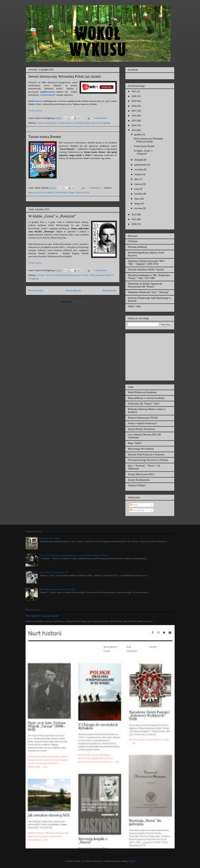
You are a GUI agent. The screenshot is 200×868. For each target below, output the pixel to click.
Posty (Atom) (78, 302)
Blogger (131, 861)
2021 (134, 91)
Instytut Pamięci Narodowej (141, 429)
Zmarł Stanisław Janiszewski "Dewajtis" (58, 589)
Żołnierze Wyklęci (137, 485)
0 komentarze (101, 118)
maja (137, 189)
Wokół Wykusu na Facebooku (142, 392)
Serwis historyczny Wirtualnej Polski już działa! (65, 76)
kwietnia (139, 194)
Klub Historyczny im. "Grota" (75, 275)
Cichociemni (50, 123)
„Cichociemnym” (48, 95)
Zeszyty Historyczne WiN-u (141, 474)
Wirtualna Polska (82, 123)
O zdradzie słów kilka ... (50, 538)
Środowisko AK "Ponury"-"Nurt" (144, 404)
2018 (134, 106)
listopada (139, 160)
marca (138, 199)
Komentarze (137, 510)
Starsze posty (110, 290)
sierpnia (138, 174)
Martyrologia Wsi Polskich (141, 449)
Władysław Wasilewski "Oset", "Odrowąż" (149, 292)
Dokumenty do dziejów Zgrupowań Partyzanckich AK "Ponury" (145, 285)
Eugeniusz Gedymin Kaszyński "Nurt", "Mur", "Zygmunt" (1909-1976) (147, 262)
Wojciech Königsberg (101, 123)
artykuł (40, 123)
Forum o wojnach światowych (142, 423)
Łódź (92, 275)
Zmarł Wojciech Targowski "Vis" (54, 572)
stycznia (139, 208)
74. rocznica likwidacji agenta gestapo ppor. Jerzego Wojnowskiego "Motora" (74, 555)
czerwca (139, 184)
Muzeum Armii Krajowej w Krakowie (146, 455)
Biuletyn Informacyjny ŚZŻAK (143, 418)
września (139, 170)
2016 (134, 116)
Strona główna (73, 290)
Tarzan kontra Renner (45, 137)
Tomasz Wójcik (82, 192)
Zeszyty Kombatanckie (139, 480)
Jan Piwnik (56, 275)
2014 (134, 125)
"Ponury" (41, 275)
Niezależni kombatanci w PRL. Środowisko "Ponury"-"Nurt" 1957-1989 (149, 277)
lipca (137, 179)
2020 (134, 96)
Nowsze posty (36, 290)
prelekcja (100, 275)
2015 (134, 121)
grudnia (138, 135)
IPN (48, 275)
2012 (134, 215)
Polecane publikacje (137, 247)
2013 (134, 130)
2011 (134, 219)
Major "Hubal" (135, 443)
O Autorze (133, 241)
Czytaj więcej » (35, 110)
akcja (31, 192)
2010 (134, 224)
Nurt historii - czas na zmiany (42, 616)
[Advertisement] (149, 356)
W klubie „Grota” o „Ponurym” (52, 216)
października (141, 165)
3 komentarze (95, 188)
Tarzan (71, 192)
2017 (134, 111)
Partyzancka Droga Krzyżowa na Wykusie (148, 460)
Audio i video (134, 306)
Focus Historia (48, 192)
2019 (134, 101)
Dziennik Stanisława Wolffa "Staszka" (146, 270)
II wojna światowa (65, 123)
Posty (134, 505)
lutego (138, 204)
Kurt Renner (61, 192)
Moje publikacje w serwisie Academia (146, 398)
